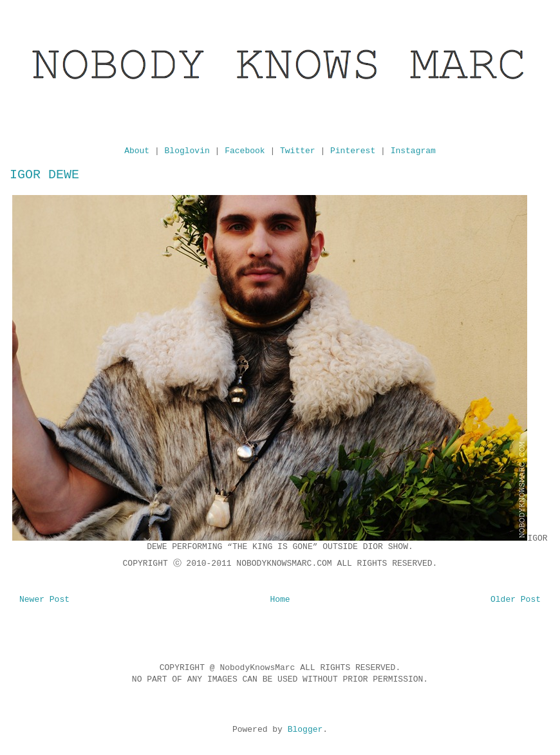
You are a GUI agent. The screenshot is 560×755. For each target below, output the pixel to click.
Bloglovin (187, 151)
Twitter (298, 151)
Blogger (305, 730)
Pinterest (353, 151)
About (137, 151)
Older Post (516, 600)
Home (280, 600)
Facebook (245, 151)
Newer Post (44, 600)
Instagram (413, 151)
